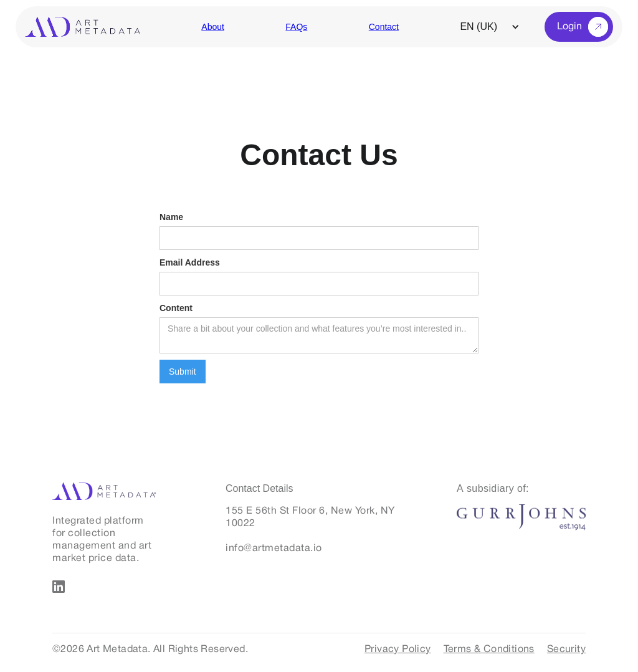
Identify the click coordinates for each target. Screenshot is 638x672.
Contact (384, 27)
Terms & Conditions (489, 650)
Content (176, 308)
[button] (496, 27)
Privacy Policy (398, 650)
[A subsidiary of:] (493, 493)
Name (171, 217)
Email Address (190, 262)
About (213, 27)
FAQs (296, 27)
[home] (83, 27)
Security (566, 650)
